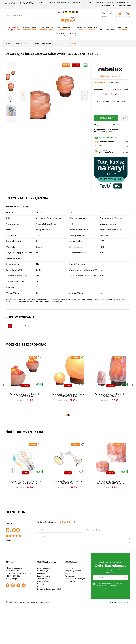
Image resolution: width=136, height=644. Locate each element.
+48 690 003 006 (26, 3)
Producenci (88, 3)
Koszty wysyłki (43, 571)
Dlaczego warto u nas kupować (46, 586)
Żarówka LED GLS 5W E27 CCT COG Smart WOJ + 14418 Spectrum (25, 483)
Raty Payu (41, 574)
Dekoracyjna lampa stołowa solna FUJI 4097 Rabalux (25, 396)
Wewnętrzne (30, 29)
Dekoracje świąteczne (106, 6)
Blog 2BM (109, 3)
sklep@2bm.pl (11, 579)
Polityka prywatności (73, 571)
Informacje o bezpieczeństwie (27, 326)
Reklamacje (70, 577)
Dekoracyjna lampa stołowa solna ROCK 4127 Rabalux (110, 396)
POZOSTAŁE (71, 563)
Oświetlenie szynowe (86, 29)
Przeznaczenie (107, 30)
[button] (11, 66)
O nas (41, 3)
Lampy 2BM (99, 3)
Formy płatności (43, 569)
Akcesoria (123, 29)
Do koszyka (106, 119)
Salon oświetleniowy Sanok (58, 3)
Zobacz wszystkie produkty (111, 77)
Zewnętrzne (47, 29)
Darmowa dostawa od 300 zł (49, 590)
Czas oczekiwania (44, 582)
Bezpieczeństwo (44, 577)
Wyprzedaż (14, 29)
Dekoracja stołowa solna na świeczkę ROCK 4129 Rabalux (111, 483)
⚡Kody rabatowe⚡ (123, 3)
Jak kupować (42, 579)
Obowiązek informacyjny (75, 579)
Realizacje (76, 3)
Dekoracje (76, 35)
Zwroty (68, 574)
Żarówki (60, 35)
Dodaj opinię (115, 83)
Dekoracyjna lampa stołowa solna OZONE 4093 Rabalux (68, 396)
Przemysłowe (65, 29)
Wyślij (128, 543)
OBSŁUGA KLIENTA (46, 563)
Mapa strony (70, 582)
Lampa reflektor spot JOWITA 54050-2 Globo (68, 483)
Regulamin (69, 569)
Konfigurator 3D (124, 6)
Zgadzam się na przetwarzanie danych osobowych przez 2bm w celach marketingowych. (109, 586)
